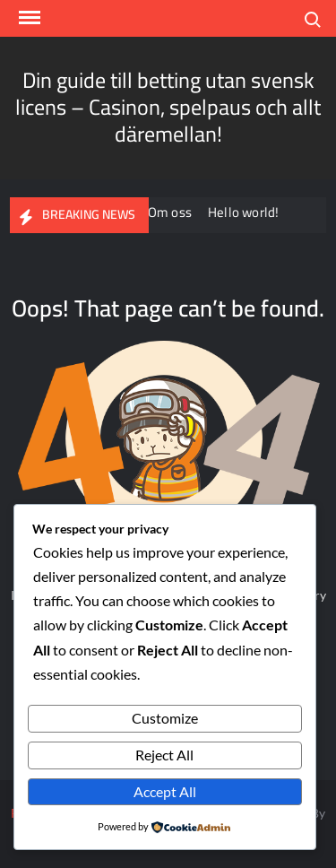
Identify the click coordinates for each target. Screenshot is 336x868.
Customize (165, 718)
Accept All (165, 791)
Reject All (164, 755)
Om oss (172, 212)
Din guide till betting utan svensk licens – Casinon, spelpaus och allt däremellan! (168, 107)
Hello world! (245, 212)
